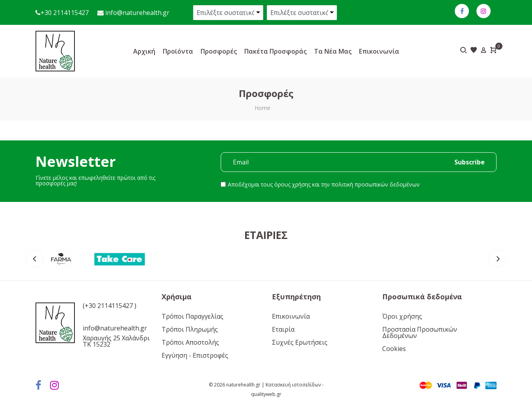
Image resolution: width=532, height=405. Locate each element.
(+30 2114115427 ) (110, 306)
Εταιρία (283, 329)
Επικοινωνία (379, 51)
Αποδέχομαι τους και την (324, 184)
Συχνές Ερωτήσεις (300, 342)
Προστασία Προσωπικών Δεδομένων (420, 332)
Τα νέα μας (333, 51)
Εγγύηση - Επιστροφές (195, 355)
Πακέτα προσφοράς (275, 51)
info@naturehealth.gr (137, 13)
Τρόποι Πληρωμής (190, 329)
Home (262, 108)
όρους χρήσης (292, 184)
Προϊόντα (178, 51)
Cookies (394, 349)
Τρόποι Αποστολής (190, 342)
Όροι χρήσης (402, 316)
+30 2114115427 (65, 13)
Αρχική (144, 51)
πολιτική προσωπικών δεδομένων (376, 184)
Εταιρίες (266, 235)
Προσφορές (219, 51)
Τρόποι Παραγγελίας (193, 316)
